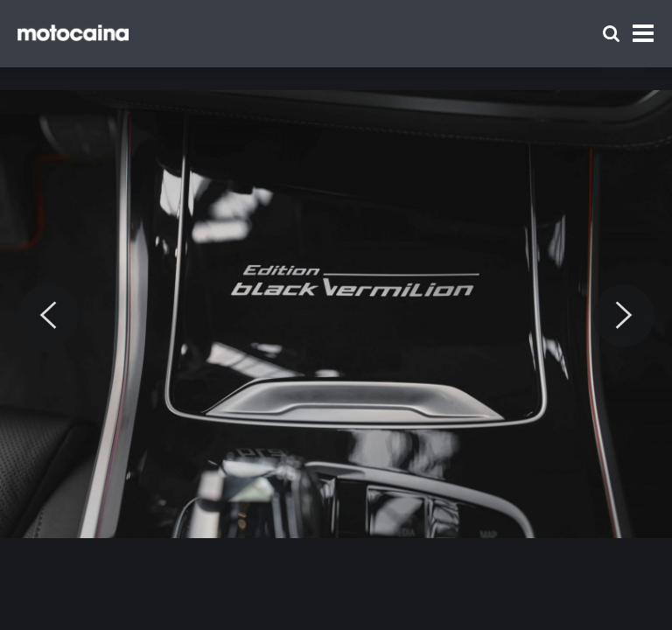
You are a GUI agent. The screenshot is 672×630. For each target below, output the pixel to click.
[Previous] (48, 316)
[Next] (624, 316)
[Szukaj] (611, 34)
